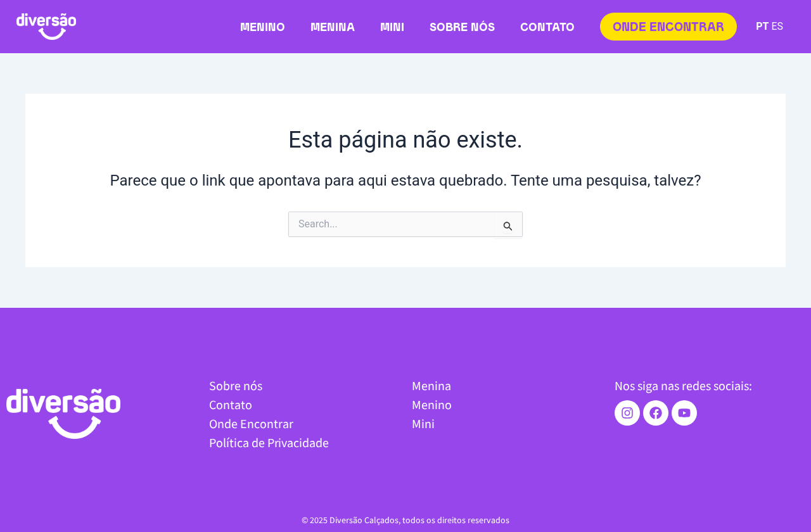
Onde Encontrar (251, 423)
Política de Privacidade (269, 442)
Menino (263, 28)
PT (762, 26)
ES (777, 26)
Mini (392, 28)
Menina (333, 28)
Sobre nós (462, 28)
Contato (547, 28)
